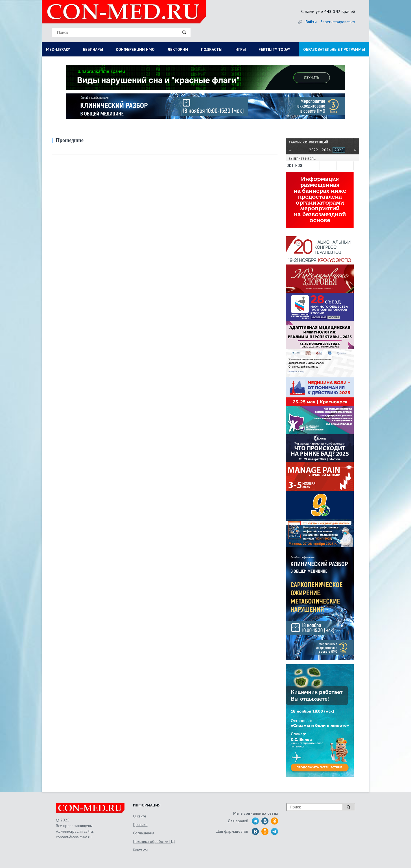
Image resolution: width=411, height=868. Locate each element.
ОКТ (290, 166)
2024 (326, 150)
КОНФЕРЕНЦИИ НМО (135, 49)
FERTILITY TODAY (274, 49)
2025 (339, 150)
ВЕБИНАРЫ (93, 49)
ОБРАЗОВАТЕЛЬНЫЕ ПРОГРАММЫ (334, 49)
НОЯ (299, 166)
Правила (140, 825)
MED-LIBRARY (58, 49)
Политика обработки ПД (154, 841)
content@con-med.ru (74, 837)
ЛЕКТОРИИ (178, 49)
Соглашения (144, 833)
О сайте (140, 816)
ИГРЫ (241, 49)
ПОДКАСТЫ (212, 49)
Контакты (141, 850)
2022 (314, 150)
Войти (311, 22)
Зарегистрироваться (338, 22)
